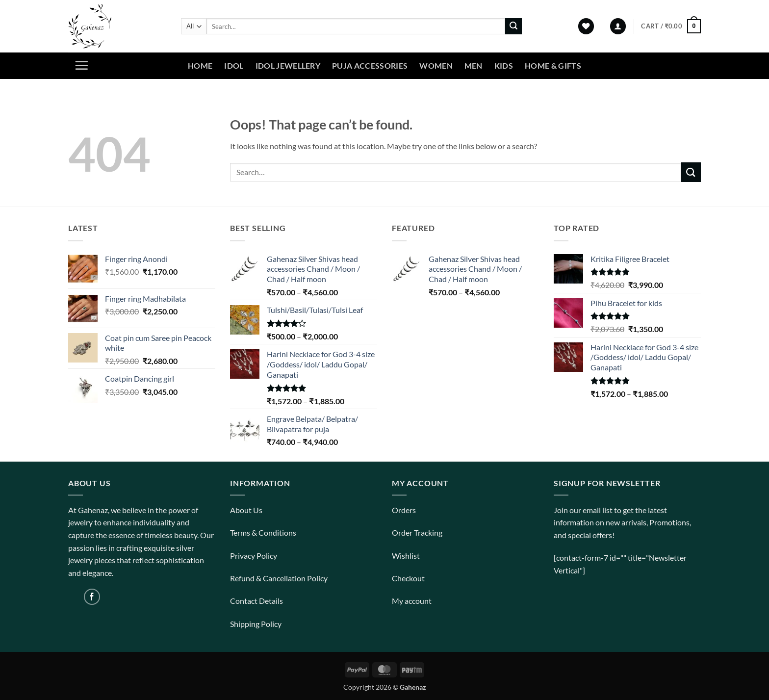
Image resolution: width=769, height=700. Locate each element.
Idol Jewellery (288, 65)
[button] (618, 26)
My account (412, 601)
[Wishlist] (586, 26)
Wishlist (406, 556)
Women (436, 65)
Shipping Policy (256, 624)
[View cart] (671, 26)
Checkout (408, 578)
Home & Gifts (553, 65)
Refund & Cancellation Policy (279, 578)
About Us (246, 510)
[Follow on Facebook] (92, 597)
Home (200, 65)
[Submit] (513, 26)
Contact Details (256, 601)
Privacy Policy (254, 556)
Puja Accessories (370, 65)
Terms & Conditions (263, 532)
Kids (504, 65)
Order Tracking (417, 532)
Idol (234, 65)
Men (474, 65)
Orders (404, 510)
